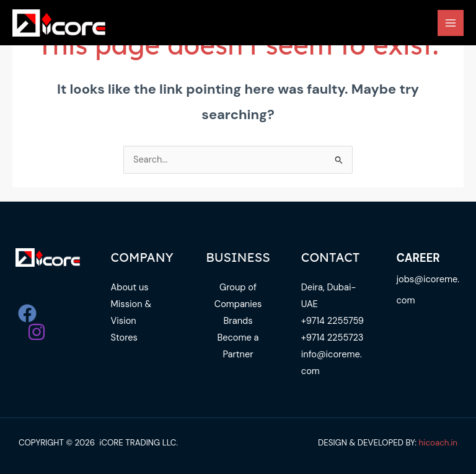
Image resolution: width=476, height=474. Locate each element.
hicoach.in (438, 443)
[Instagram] (37, 332)
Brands (238, 321)
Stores (124, 338)
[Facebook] (27, 313)
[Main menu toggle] (451, 23)
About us (130, 288)
